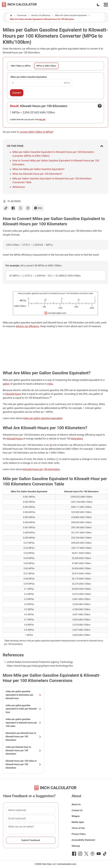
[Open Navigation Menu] (106, 5)
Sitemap (76, 846)
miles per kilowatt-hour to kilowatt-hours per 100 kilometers (23, 750)
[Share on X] (21, 208)
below (42, 120)
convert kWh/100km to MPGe (36, 132)
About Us (76, 804)
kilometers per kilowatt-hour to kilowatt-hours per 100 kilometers (23, 737)
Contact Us (77, 810)
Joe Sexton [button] (16, 201)
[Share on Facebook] (13, 208)
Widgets (76, 816)
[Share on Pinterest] (28, 208)
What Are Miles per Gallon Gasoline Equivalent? (38, 169)
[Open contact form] (100, 106)
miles (50, 384)
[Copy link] (6, 208)
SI (51, 445)
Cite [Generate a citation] (38, 208)
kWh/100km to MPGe (21, 66)
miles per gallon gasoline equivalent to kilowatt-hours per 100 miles (23, 723)
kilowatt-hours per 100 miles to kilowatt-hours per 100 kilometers (23, 764)
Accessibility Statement (83, 840)
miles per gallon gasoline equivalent (43, 418)
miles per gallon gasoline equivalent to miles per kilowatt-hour (23, 709)
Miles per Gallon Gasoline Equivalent (29, 77)
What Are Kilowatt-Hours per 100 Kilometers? (37, 174)
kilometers (77, 439)
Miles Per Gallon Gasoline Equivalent (71, 15)
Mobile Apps (78, 822)
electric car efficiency (27, 326)
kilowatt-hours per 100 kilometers (41, 469)
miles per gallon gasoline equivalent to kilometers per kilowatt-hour (23, 695)
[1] (50, 397)
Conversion (22, 15)
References (19, 187)
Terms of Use (78, 828)
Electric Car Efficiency (41, 15)
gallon (6, 384)
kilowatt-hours (13, 394)
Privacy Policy (79, 834)
